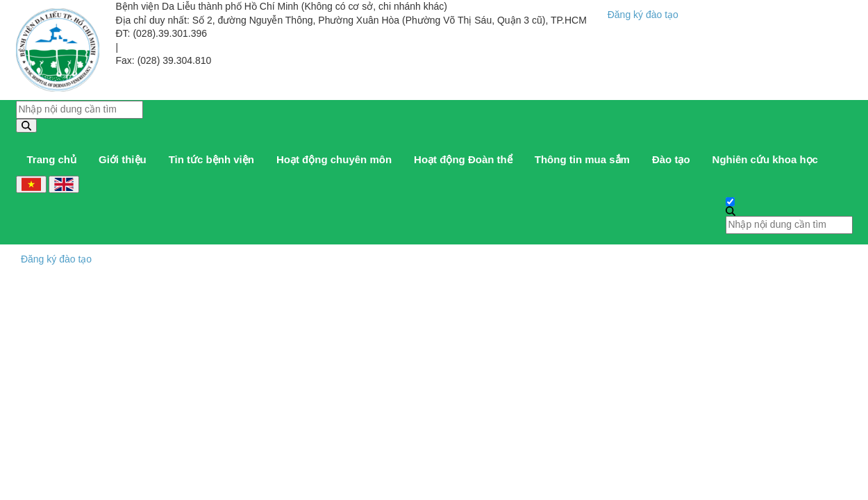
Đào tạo (671, 159)
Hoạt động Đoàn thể (463, 159)
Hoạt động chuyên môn (334, 159)
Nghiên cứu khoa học (765, 159)
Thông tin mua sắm (582, 159)
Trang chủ (52, 159)
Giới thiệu (123, 159)
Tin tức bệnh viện (211, 159)
